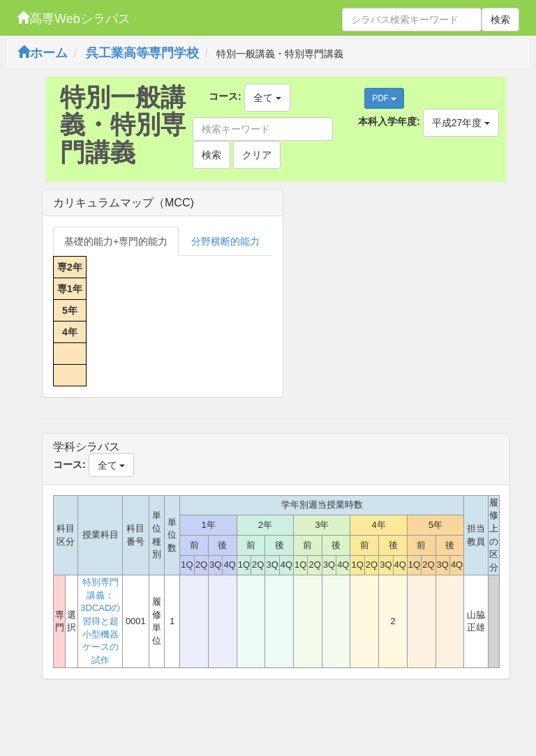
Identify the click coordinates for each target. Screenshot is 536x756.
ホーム (43, 53)
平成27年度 (461, 123)
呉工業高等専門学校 (142, 53)
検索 (500, 20)
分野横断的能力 (225, 241)
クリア (257, 155)
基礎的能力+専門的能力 (116, 241)
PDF (384, 98)
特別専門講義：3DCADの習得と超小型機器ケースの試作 (100, 621)
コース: (225, 96)
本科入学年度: (389, 121)
